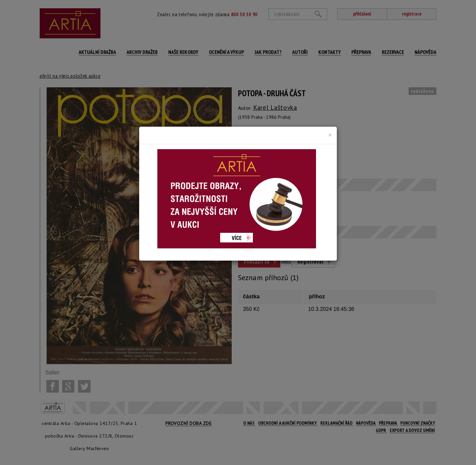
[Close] (330, 135)
